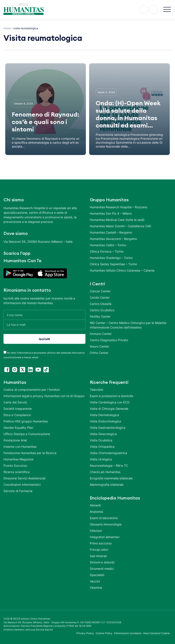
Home (7, 28)
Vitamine (96, 588)
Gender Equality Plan (18, 428)
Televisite (96, 390)
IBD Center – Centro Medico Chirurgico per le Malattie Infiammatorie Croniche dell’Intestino (128, 325)
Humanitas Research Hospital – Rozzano (119, 207)
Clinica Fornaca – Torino (107, 251)
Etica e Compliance (17, 415)
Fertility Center (100, 316)
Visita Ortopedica (102, 447)
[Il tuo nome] (44, 315)
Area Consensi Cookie (156, 633)
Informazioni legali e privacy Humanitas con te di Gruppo (44, 396)
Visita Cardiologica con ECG (110, 402)
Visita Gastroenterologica (108, 428)
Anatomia (96, 512)
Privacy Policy (85, 633)
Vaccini (95, 581)
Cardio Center (100, 297)
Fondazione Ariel (15, 440)
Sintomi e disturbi (102, 562)
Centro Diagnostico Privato (109, 340)
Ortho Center (99, 353)
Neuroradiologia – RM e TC (109, 466)
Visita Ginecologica (103, 434)
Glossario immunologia (106, 524)
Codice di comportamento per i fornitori (32, 390)
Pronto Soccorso (15, 466)
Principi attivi (99, 550)
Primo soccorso (101, 543)
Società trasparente (18, 409)
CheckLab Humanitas (105, 472)
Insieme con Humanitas (20, 447)
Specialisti (97, 575)
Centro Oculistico (102, 310)
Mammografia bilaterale (107, 485)
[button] (167, 10)
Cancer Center (100, 291)
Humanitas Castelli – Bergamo (111, 232)
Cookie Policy (104, 633)
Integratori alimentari (105, 537)
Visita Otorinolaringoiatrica (108, 453)
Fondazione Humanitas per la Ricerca (30, 453)
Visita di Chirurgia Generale (109, 409)
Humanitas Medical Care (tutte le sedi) (117, 220)
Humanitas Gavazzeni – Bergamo (113, 239)
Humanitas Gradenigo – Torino (111, 258)
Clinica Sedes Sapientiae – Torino (113, 264)
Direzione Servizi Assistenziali (24, 478)
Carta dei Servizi (15, 402)
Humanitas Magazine (18, 459)
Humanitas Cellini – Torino (108, 245)
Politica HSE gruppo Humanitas (26, 421)
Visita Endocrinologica (105, 421)
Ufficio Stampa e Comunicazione (27, 434)
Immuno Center (101, 334)
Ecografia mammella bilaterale (111, 478)
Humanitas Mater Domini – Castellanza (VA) (120, 226)
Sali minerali (98, 556)
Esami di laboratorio (104, 518)
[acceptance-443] (5, 352)
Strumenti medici (102, 569)
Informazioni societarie (128, 633)
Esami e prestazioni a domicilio (112, 396)
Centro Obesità (101, 304)
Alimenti (95, 505)
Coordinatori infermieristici (22, 485)
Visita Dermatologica (104, 415)
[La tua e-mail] (44, 325)
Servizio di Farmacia (18, 491)
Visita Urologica (101, 459)
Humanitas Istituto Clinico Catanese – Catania (122, 270)
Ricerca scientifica (16, 472)
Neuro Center (99, 346)
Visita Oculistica (101, 440)
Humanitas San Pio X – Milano (111, 213)
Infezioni (96, 531)
